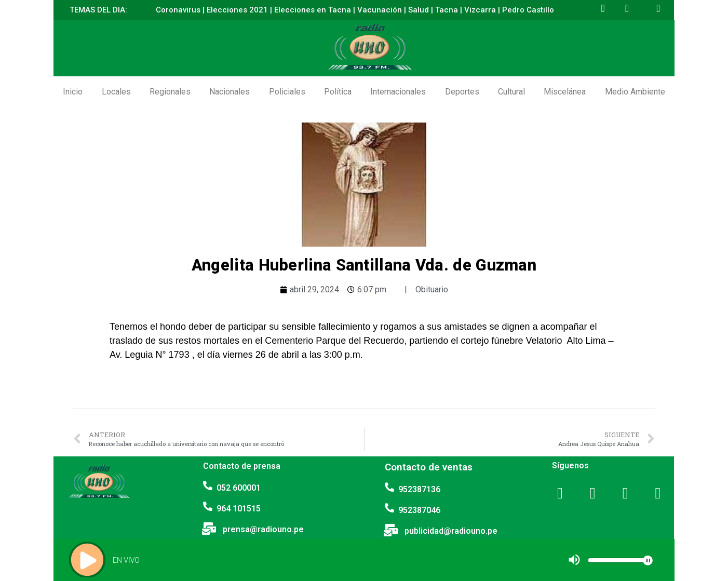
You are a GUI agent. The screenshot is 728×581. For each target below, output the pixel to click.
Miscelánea (565, 92)
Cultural (511, 92)
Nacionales (230, 92)
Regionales (170, 92)
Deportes (462, 92)
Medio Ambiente (635, 92)
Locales (116, 92)
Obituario (432, 289)
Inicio (73, 92)
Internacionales (398, 92)
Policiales (287, 92)
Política (338, 92)
